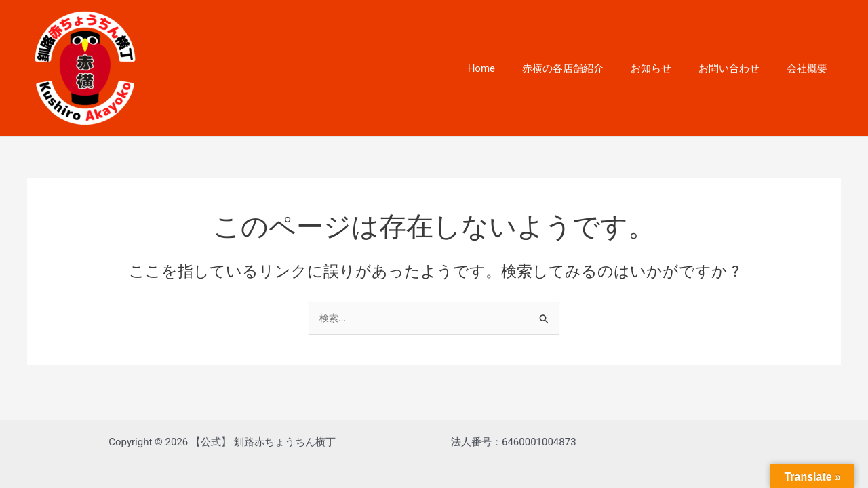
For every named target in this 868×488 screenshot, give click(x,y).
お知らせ (668, 68)
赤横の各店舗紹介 (587, 68)
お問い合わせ (739, 68)
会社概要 (810, 68)
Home (512, 68)
